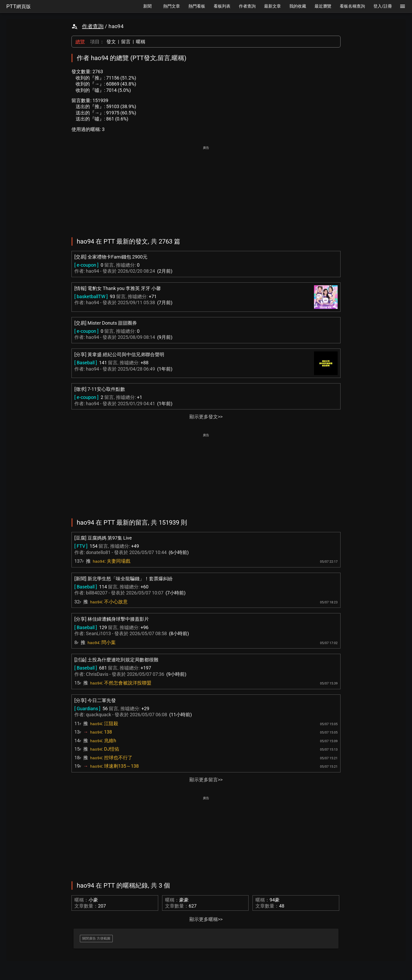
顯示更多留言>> (206, 780)
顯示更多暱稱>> (206, 919)
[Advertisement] (206, 188)
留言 (126, 42)
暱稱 (141, 42)
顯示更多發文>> (206, 417)
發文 (111, 42)
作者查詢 (93, 26)
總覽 (80, 42)
